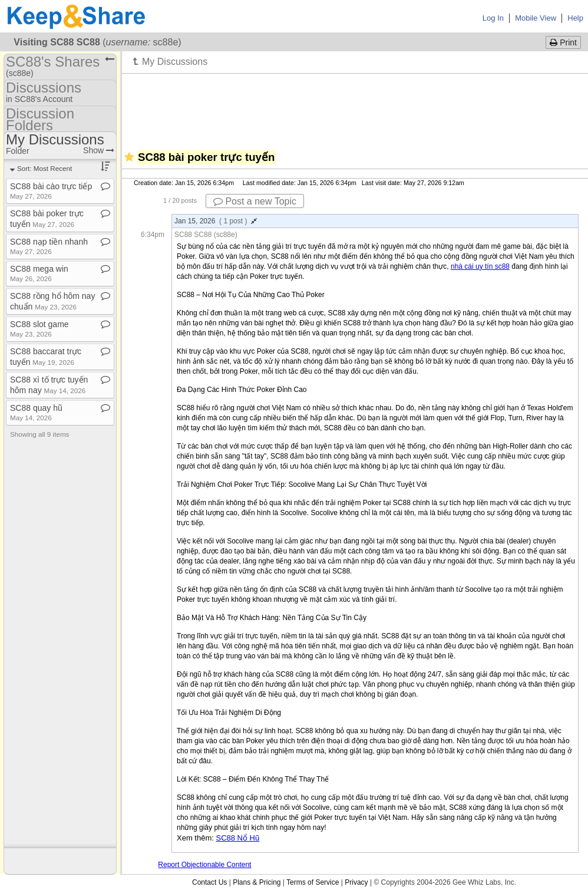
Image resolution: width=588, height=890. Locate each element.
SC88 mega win (39, 273)
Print (563, 42)
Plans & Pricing (257, 882)
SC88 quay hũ (36, 412)
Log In (493, 18)
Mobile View (536, 18)
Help (575, 18)
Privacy (356, 882)
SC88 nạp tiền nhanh (49, 246)
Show (99, 150)
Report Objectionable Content (204, 865)
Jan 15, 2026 (216, 221)
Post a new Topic (255, 201)
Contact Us (209, 882)
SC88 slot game (39, 329)
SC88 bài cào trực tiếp (51, 191)
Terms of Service (313, 882)
